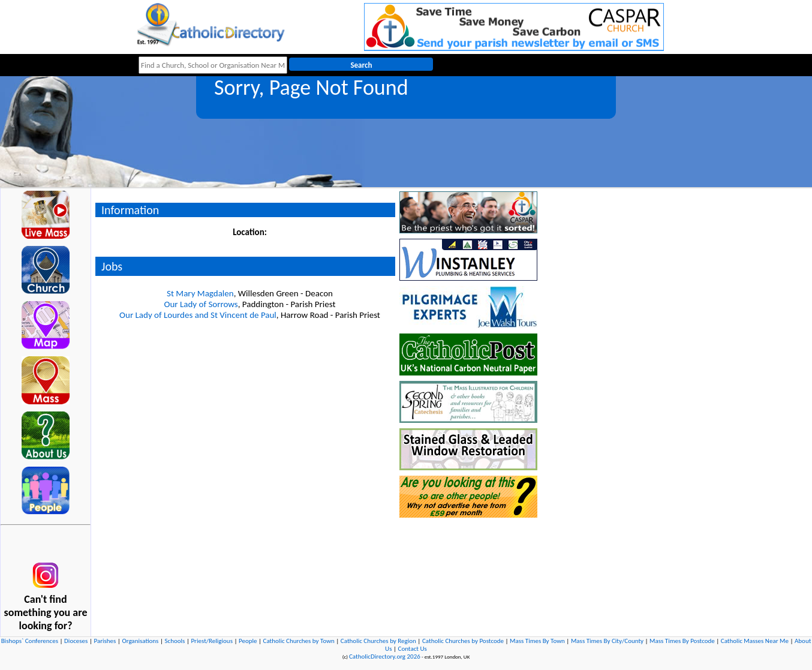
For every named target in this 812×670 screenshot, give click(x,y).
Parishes (105, 641)
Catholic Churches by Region (378, 641)
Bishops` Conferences (30, 641)
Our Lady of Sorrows (201, 304)
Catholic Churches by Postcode (463, 641)
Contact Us (413, 649)
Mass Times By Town (537, 641)
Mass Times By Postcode (682, 641)
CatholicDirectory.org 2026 (385, 657)
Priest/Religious (212, 641)
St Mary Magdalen (200, 293)
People (248, 641)
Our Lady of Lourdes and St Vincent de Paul (198, 315)
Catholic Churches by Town (299, 641)
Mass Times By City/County (607, 641)
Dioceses (76, 641)
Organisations (140, 641)
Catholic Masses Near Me (755, 641)
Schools (175, 641)
